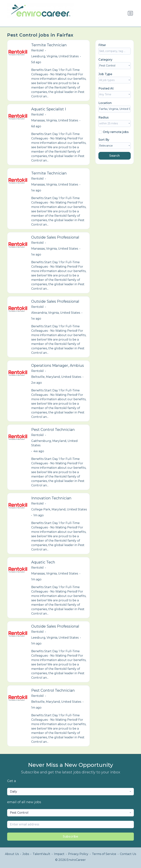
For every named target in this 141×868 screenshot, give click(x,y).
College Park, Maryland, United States (59, 509)
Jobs (26, 854)
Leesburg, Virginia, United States (55, 56)
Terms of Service (104, 854)
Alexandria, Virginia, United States (56, 313)
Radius (104, 117)
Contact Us (128, 854)
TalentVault (41, 854)
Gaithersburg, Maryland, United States (54, 443)
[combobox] (115, 66)
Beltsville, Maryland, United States (56, 377)
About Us (12, 854)
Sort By (104, 140)
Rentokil (37, 50)
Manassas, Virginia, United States (55, 120)
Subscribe (70, 837)
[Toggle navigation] (130, 13)
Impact (59, 854)
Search (114, 156)
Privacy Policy (78, 854)
